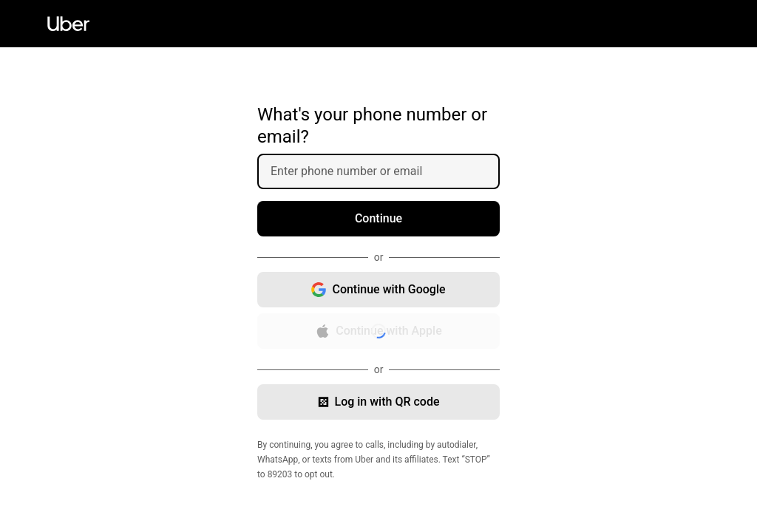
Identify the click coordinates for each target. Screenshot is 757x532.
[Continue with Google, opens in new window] (378, 290)
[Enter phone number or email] (384, 171)
